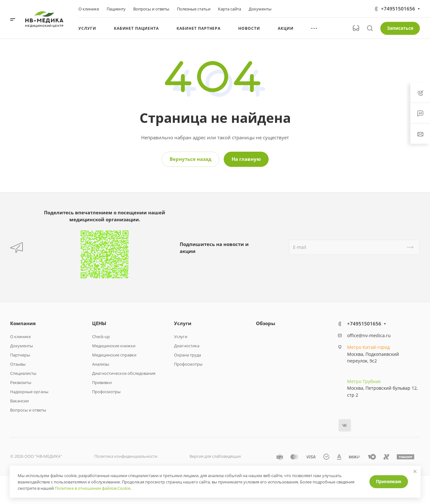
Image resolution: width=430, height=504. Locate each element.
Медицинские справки (114, 355)
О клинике (20, 337)
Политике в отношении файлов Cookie (93, 488)
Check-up (101, 337)
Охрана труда (187, 355)
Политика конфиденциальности (126, 456)
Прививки (102, 382)
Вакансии (19, 401)
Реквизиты (21, 382)
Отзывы (18, 364)
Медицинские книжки (114, 346)
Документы (22, 346)
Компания (23, 323)
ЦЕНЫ (99, 323)
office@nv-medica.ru (369, 335)
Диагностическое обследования (124, 373)
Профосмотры (106, 392)
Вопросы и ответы (28, 410)
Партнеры (20, 355)
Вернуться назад (190, 159)
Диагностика (187, 346)
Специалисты (23, 373)
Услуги (183, 323)
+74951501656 (398, 9)
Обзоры (266, 323)
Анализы (101, 364)
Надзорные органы (29, 392)
